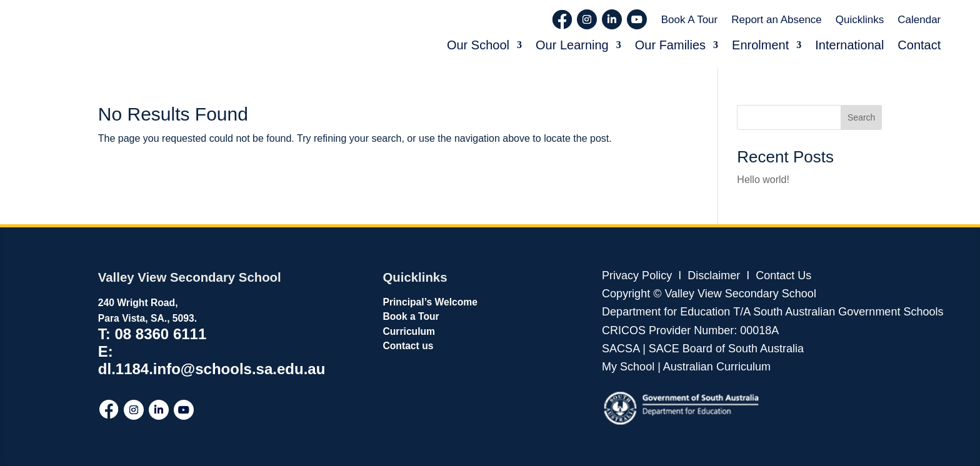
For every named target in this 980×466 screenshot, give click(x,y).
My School (628, 367)
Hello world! (763, 180)
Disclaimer (712, 275)
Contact (919, 45)
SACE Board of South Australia (726, 349)
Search (861, 117)
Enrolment (760, 45)
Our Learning (572, 45)
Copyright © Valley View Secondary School (709, 294)
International (849, 45)
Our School (478, 45)
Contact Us (783, 275)
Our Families (670, 45)
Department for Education (666, 312)
